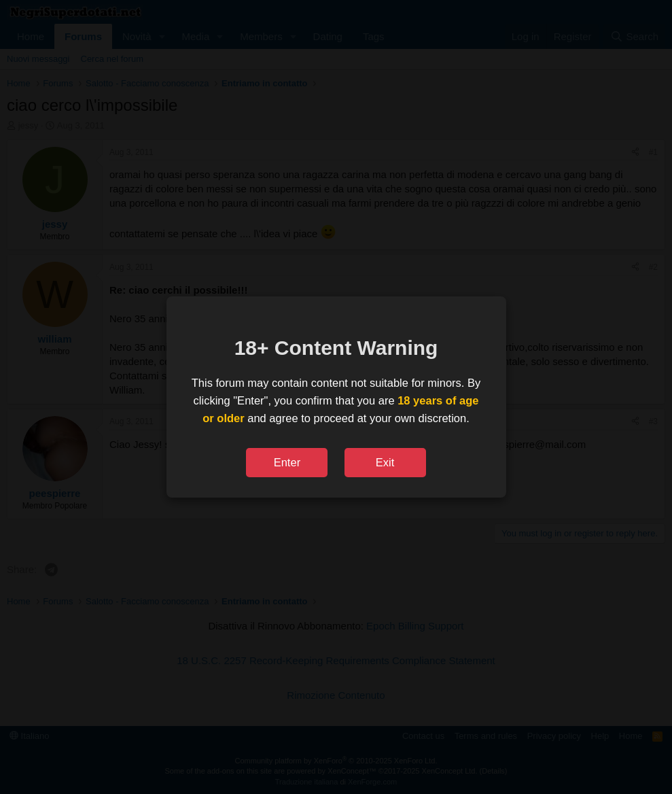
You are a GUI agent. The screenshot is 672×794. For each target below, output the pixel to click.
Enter (287, 462)
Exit (385, 462)
